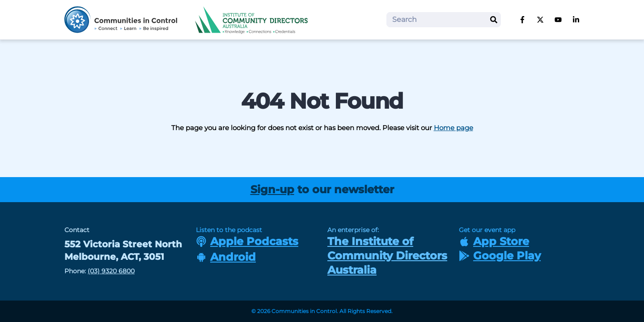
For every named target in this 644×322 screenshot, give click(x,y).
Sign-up (272, 189)
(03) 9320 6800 (111, 271)
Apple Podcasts (247, 241)
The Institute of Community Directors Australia (387, 256)
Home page (453, 128)
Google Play (500, 256)
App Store (494, 241)
